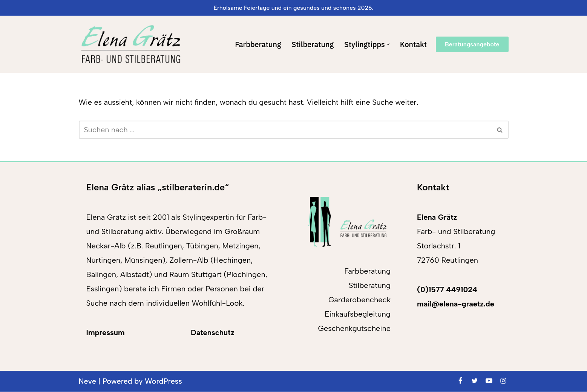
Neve (88, 381)
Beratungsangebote (472, 44)
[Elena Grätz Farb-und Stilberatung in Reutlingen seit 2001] (131, 44)
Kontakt (413, 44)
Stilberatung (312, 44)
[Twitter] (475, 381)
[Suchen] (285, 130)
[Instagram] (503, 381)
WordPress (164, 381)
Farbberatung (256, 44)
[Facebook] (460, 381)
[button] (388, 44)
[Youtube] (489, 381)
